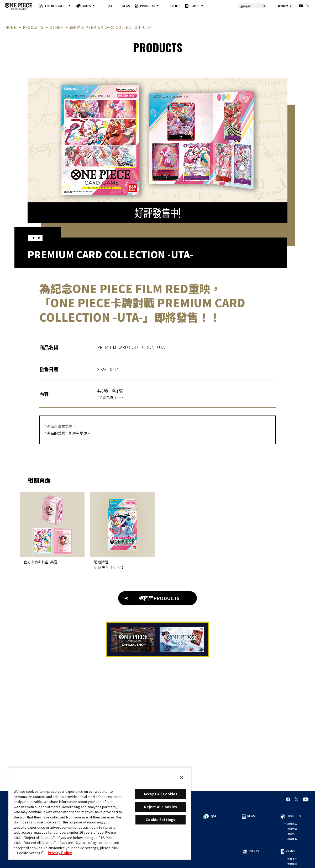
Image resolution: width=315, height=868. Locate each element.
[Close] (182, 778)
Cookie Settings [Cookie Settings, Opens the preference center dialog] (160, 820)
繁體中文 (283, 6)
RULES (87, 6)
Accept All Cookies (160, 794)
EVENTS (175, 6)
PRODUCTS (148, 6)
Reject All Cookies (161, 807)
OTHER (56, 27)
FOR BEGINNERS (56, 6)
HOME (11, 27)
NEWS (126, 6)
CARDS (195, 6)
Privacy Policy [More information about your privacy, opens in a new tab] (60, 853)
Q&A (109, 6)
